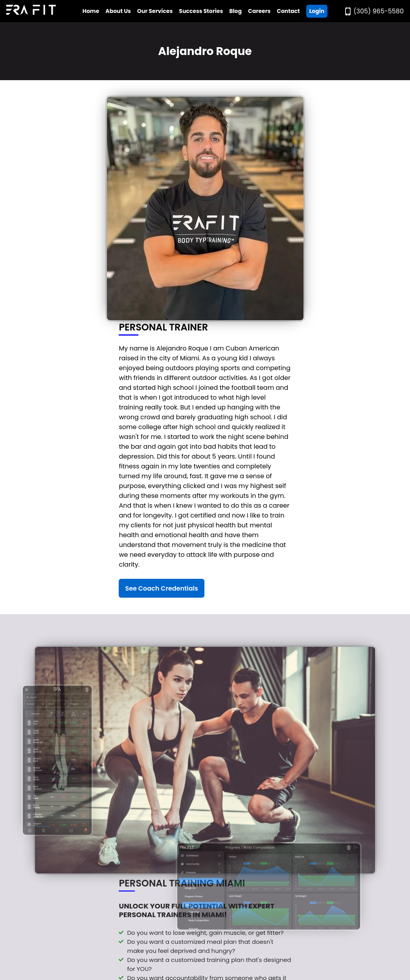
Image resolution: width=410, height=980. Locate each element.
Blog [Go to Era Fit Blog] (235, 11)
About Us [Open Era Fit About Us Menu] (118, 11)
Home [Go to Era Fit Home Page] (91, 11)
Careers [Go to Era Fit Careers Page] (259, 11)
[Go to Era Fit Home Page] (31, 11)
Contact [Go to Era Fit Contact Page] (288, 11)
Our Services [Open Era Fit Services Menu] (155, 11)
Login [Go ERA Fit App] (317, 11)
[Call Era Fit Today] (374, 11)
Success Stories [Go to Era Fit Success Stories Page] (201, 11)
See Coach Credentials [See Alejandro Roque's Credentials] (161, 588)
